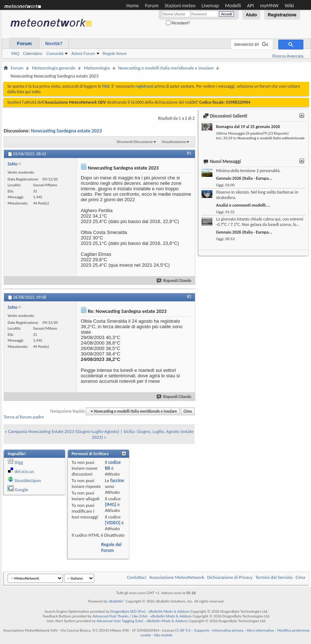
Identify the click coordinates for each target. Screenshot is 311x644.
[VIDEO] (113, 523)
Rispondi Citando (174, 281)
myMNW (269, 6)
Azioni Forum (83, 53)
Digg (19, 462)
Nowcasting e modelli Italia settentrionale (271, 138)
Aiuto (252, 15)
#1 (189, 153)
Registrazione (282, 15)
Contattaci (137, 577)
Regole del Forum (111, 547)
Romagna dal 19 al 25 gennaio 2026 (248, 127)
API (250, 6)
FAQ (15, 53)
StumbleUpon (28, 480)
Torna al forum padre (24, 417)
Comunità (55, 53)
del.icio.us (24, 471)
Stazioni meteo (180, 6)
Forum (152, 6)
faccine (117, 480)
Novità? (54, 43)
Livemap (210, 6)
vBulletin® (117, 601)
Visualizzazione (174, 142)
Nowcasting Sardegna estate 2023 (66, 131)
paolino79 (259, 133)
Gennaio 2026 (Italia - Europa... (244, 178)
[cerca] (251, 45)
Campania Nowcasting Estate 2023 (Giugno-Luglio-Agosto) (63, 431)
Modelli (233, 6)
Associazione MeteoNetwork (177, 577)
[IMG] (111, 504)
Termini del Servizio (274, 577)
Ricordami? (178, 23)
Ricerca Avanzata (288, 56)
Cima (188, 411)
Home (133, 6)
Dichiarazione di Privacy (230, 577)
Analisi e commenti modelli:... (243, 205)
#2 (189, 297)
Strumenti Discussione (135, 142)
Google (21, 490)
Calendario (33, 53)
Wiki (289, 6)
